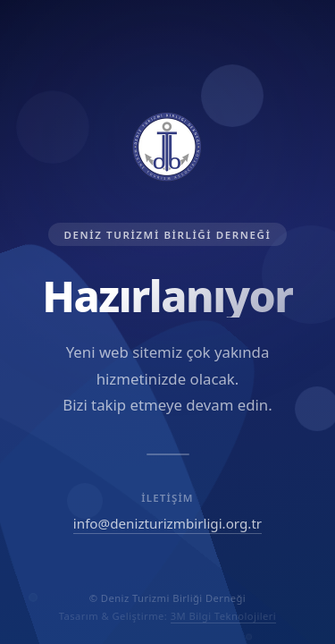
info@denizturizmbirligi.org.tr (167, 523)
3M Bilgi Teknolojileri (224, 616)
